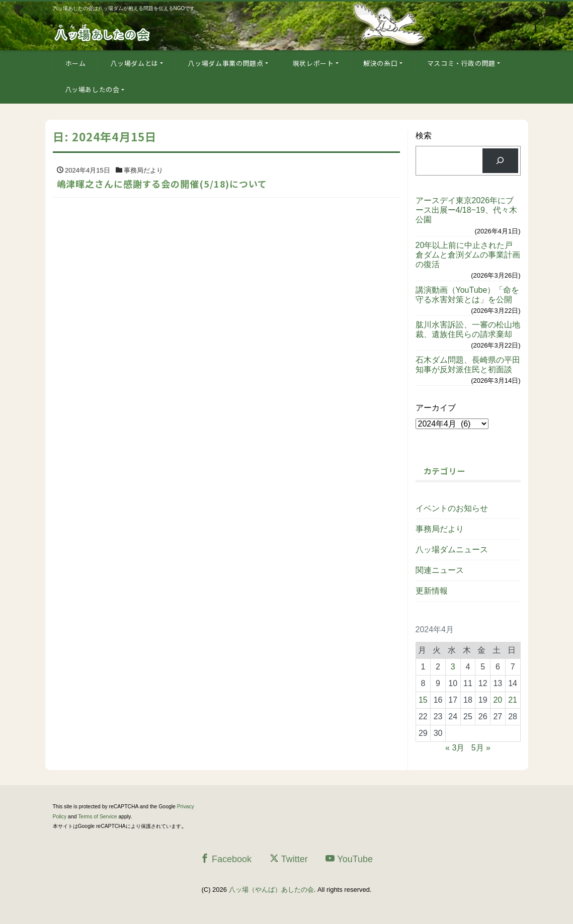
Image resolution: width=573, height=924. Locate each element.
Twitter (289, 859)
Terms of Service (97, 817)
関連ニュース (440, 570)
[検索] (500, 161)
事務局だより (440, 529)
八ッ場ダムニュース (452, 550)
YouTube (349, 859)
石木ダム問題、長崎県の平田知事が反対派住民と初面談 (468, 365)
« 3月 (455, 748)
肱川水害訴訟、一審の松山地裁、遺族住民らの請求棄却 (468, 329)
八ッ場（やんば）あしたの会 (271, 890)
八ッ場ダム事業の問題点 (225, 63)
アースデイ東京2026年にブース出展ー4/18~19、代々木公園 (466, 210)
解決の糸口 (380, 63)
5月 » (481, 748)
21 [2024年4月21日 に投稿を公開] (513, 700)
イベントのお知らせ (452, 508)
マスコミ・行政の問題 (462, 63)
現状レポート (313, 63)
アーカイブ (436, 408)
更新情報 (432, 591)
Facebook (226, 859)
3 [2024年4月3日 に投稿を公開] (453, 667)
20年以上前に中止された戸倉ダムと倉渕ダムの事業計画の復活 (468, 255)
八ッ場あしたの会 (92, 89)
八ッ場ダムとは (134, 63)
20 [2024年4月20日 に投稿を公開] (498, 700)
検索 (424, 136)
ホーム (76, 63)
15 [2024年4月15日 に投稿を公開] (423, 700)
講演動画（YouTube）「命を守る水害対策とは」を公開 (468, 295)
